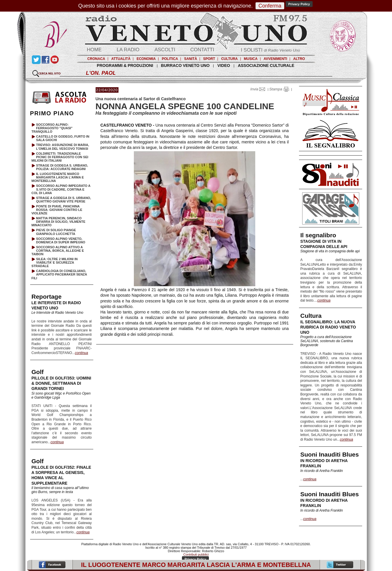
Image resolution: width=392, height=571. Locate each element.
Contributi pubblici (196, 554)
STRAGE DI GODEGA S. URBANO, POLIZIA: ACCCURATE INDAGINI (62, 167)
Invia (259, 89)
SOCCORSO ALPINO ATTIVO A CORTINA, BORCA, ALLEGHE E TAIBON (58, 251)
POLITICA (170, 59)
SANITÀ (190, 59)
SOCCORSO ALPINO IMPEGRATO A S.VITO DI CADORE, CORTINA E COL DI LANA (61, 189)
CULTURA (229, 59)
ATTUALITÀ (121, 59)
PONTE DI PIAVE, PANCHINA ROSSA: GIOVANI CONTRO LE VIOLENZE (57, 210)
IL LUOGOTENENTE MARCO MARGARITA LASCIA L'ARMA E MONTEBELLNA (58, 177)
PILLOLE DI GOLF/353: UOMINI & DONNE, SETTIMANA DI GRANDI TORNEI (61, 383)
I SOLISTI (270, 50)
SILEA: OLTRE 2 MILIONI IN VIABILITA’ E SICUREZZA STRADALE (55, 262)
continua (324, 300)
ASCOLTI (165, 50)
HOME (94, 50)
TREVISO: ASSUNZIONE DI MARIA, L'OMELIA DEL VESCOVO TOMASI (63, 147)
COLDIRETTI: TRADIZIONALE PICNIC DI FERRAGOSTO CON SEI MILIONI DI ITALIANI (60, 157)
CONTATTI (202, 50)
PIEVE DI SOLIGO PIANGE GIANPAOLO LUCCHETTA (56, 232)
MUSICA (251, 59)
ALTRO (299, 59)
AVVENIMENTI (275, 59)
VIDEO (224, 65)
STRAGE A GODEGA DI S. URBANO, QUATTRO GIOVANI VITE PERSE (64, 200)
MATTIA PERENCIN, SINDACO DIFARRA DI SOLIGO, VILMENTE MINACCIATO (59, 222)
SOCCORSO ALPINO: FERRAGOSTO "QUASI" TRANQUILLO (52, 128)
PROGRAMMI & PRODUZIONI (125, 65)
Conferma (270, 6)
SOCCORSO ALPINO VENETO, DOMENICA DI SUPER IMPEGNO (61, 240)
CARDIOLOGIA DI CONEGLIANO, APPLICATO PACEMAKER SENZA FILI (59, 274)
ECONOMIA (146, 59)
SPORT (209, 59)
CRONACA (96, 59)
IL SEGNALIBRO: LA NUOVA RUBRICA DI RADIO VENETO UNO (328, 327)
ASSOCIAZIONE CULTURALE (266, 65)
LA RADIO (128, 50)
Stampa (279, 89)
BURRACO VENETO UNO (185, 65)
